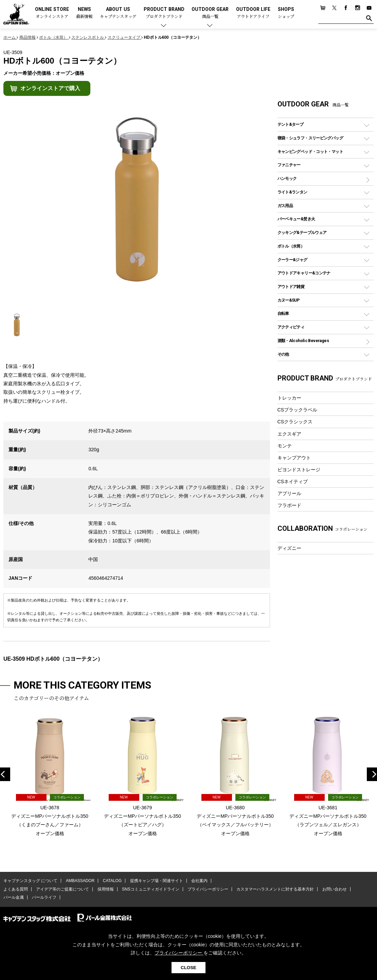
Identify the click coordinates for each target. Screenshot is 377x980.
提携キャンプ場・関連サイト (157, 881)
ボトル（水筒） (291, 246)
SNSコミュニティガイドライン (151, 889)
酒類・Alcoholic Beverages (303, 341)
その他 (283, 354)
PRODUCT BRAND (164, 13)
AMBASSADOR (80, 881)
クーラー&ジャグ (292, 260)
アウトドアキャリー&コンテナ (304, 273)
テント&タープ (291, 124)
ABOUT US (118, 13)
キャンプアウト (294, 458)
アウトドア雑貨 (291, 286)
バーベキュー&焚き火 (296, 219)
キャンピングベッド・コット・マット (310, 151)
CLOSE (188, 968)
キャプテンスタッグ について (30, 881)
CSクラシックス (295, 422)
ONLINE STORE (52, 13)
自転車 (283, 313)
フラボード (289, 505)
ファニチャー (289, 165)
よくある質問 (16, 889)
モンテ (285, 446)
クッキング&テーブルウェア (302, 232)
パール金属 (14, 897)
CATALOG (112, 881)
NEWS (84, 13)
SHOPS (286, 13)
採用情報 (106, 889)
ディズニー (289, 548)
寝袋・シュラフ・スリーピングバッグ (310, 138)
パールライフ (44, 897)
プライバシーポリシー (208, 889)
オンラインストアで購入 (50, 88)
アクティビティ (291, 327)
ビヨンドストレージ (299, 470)
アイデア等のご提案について (62, 889)
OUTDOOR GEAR (210, 13)
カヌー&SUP (289, 300)
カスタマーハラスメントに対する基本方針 (275, 889)
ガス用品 (285, 206)
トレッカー (289, 398)
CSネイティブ (293, 481)
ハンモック (287, 178)
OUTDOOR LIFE (253, 13)
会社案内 (199, 881)
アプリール (289, 493)
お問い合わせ (335, 889)
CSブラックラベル (298, 410)
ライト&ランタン (292, 192)
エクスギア (289, 434)
